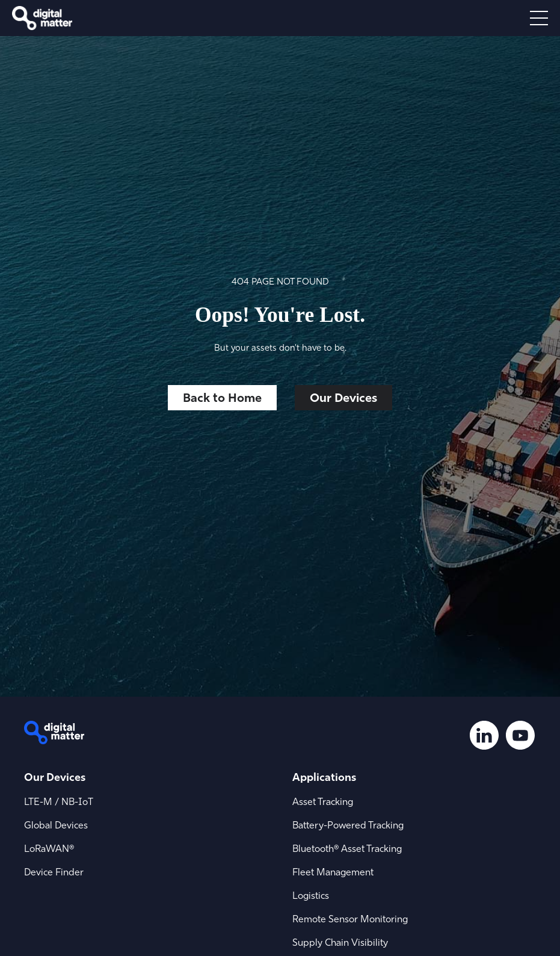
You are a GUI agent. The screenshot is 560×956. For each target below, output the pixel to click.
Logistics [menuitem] (311, 895)
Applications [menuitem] (324, 777)
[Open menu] (539, 18)
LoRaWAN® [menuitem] (49, 848)
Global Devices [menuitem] (56, 825)
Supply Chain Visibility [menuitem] (340, 942)
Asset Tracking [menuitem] (323, 801)
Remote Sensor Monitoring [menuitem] (350, 919)
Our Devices (343, 397)
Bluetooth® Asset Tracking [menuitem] (347, 848)
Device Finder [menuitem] (54, 872)
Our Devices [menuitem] (55, 777)
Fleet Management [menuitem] (333, 872)
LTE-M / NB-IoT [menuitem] (59, 801)
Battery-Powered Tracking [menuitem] (348, 825)
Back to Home (222, 397)
